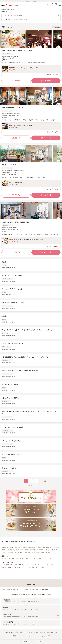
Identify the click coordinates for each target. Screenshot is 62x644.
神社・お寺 (29, 559)
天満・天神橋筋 (34, 550)
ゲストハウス (48, 559)
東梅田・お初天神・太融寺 (29, 548)
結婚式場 (27, 589)
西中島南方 (20, 552)
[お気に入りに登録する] (58, 48)
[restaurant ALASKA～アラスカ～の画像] (31, 96)
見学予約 (16, 81)
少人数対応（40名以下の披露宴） (9, 565)
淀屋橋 (53, 548)
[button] (31, 601)
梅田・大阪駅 (5, 548)
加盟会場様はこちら (52, 632)
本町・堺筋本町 (10, 550)
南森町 (48, 552)
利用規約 (13, 632)
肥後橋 (3, 550)
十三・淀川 (4, 552)
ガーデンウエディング (30, 565)
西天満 (41, 550)
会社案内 (7, 632)
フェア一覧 (46, 81)
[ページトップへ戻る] (31, 583)
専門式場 (22, 559)
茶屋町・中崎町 (36, 552)
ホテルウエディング (38, 559)
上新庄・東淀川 (12, 552)
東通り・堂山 (18, 548)
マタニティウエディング (14, 567)
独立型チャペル (54, 565)
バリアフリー (25, 567)
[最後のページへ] (45, 481)
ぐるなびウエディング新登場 (38, 567)
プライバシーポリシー (29, 632)
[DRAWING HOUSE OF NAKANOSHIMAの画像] (31, 211)
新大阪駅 (54, 550)
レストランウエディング (8, 559)
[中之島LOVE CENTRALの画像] (31, 153)
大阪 (33, 589)
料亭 (17, 559)
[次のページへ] (41, 481)
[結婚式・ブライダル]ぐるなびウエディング (12, 589)
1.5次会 (21, 565)
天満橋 (27, 550)
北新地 (11, 548)
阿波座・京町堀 (20, 550)
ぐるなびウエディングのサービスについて (30, 636)
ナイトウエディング (43, 565)
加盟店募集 (15, 636)
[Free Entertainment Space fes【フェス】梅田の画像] (31, 39)
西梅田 (43, 552)
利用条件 (20, 632)
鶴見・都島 (28, 552)
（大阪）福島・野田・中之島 (43, 548)
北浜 (58, 548)
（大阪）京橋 (48, 550)
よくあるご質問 (46, 636)
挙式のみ (4, 567)
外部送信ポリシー (41, 632)
